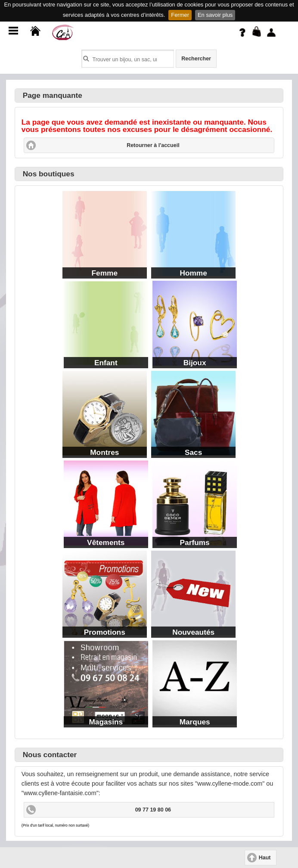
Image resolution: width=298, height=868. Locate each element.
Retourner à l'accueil (153, 145)
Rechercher (196, 59)
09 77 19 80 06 (153, 810)
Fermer (180, 15)
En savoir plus (215, 15)
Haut (265, 858)
